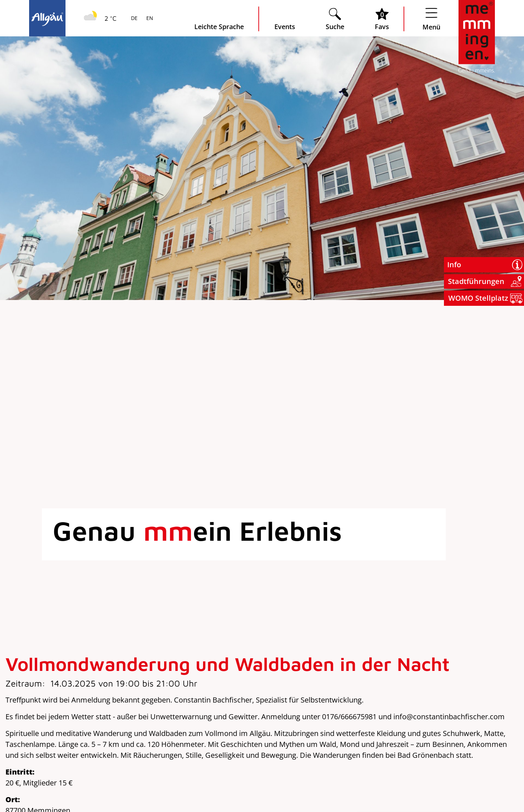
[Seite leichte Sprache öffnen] (219, 19)
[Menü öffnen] (431, 19)
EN (149, 19)
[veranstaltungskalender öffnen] (285, 19)
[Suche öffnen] (335, 19)
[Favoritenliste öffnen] (382, 19)
